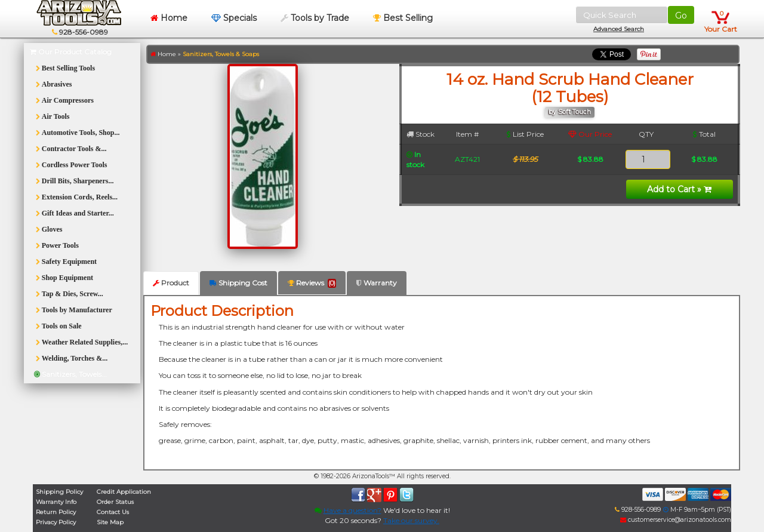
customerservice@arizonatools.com (676, 520)
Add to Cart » (679, 189)
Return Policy (56, 512)
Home (169, 18)
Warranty (377, 283)
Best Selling (403, 18)
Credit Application (124, 492)
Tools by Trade (315, 18)
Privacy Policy (56, 522)
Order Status (115, 502)
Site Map (110, 522)
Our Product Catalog (71, 52)
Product (171, 283)
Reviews (312, 283)
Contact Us (113, 512)
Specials (234, 18)
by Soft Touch (570, 112)
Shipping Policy (59, 492)
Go (681, 16)
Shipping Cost (238, 283)
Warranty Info (56, 502)
